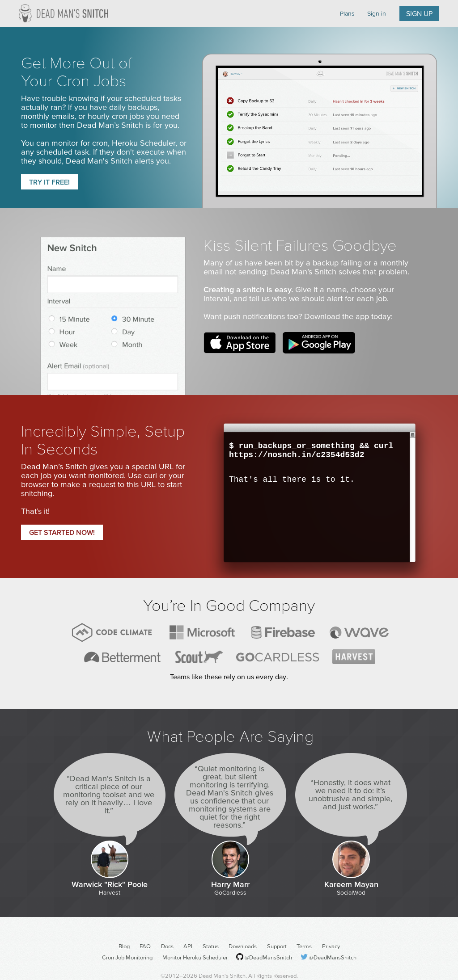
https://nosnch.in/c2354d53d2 (297, 455)
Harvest (110, 892)
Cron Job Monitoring (127, 957)
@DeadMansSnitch (268, 957)
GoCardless (230, 892)
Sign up (419, 13)
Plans (347, 13)
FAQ (145, 946)
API (188, 946)
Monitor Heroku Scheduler (195, 957)
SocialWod (351, 892)
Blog (124, 946)
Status (211, 946)
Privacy (331, 946)
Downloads (243, 946)
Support (277, 946)
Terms (304, 946)
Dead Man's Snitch (64, 13)
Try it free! (49, 182)
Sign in (377, 13)
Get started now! (62, 532)
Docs (167, 946)
